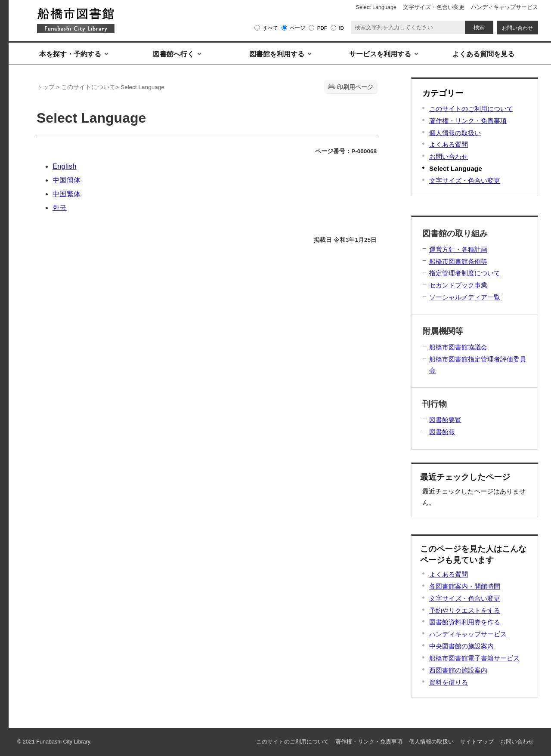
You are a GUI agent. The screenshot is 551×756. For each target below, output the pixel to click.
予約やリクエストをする (465, 610)
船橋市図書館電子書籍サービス (474, 658)
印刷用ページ (355, 87)
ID (341, 28)
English (65, 166)
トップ (46, 87)
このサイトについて (88, 87)
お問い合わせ (449, 156)
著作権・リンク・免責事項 (468, 121)
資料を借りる (449, 682)
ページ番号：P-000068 (346, 151)
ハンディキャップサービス (468, 634)
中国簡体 (67, 180)
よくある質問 (449, 144)
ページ (297, 28)
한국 (60, 208)
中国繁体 (67, 194)
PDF (322, 28)
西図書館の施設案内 (458, 670)
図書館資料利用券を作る (465, 622)
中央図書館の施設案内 (461, 646)
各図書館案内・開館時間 (465, 586)
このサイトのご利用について (471, 109)
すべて (270, 28)
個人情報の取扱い (455, 133)
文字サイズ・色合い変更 (465, 181)
